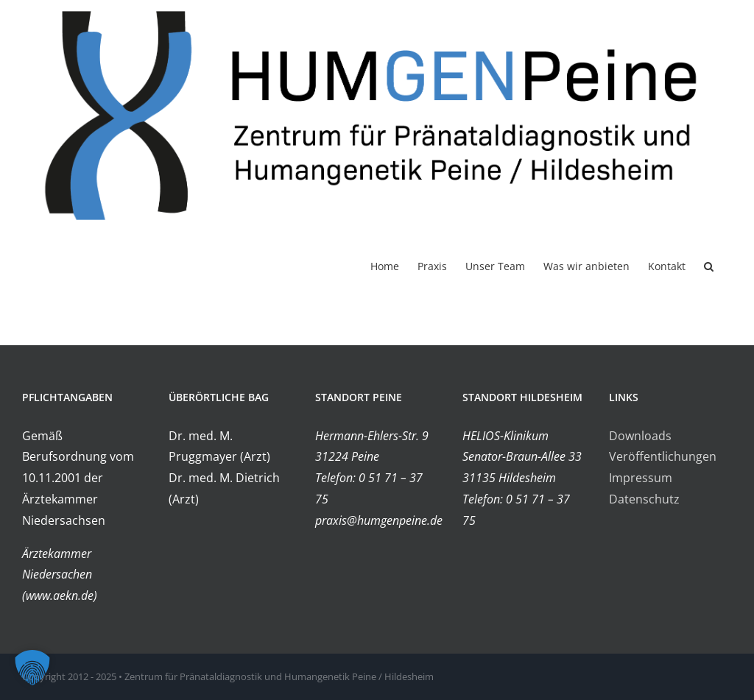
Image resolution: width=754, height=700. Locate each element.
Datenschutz (644, 499)
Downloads (640, 436)
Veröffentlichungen (663, 457)
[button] (709, 266)
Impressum (641, 478)
